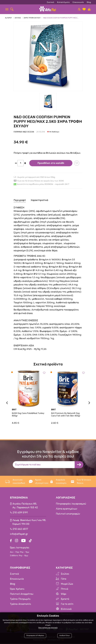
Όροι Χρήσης (17, 589)
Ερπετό (65, 599)
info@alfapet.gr (19, 534)
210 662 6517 (20, 529)
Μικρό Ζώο (67, 584)
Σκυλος (18, 18)
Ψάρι (64, 594)
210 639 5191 (20, 513)
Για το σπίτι (67, 604)
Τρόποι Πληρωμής (20, 599)
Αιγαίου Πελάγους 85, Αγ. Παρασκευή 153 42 (25, 506)
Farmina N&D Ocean (24, 132)
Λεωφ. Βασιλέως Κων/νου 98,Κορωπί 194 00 (29, 522)
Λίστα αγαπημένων (67, 509)
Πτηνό (64, 589)
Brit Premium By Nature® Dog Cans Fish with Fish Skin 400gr (66, 414)
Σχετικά (50, 2)
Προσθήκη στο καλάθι (51, 163)
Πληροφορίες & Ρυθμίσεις (36, 636)
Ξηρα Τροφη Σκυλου (32, 18)
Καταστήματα (63, 2)
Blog (89, 2)
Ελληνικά (66, 609)
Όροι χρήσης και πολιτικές (48, 628)
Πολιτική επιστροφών (68, 514)
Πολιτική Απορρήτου (22, 594)
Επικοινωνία (78, 2)
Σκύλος (65, 574)
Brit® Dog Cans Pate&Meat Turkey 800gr (28, 414)
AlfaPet (8, 18)
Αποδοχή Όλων (64, 636)
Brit (14, 410)
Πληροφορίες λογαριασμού (71, 504)
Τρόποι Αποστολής (20, 604)
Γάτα (63, 579)
